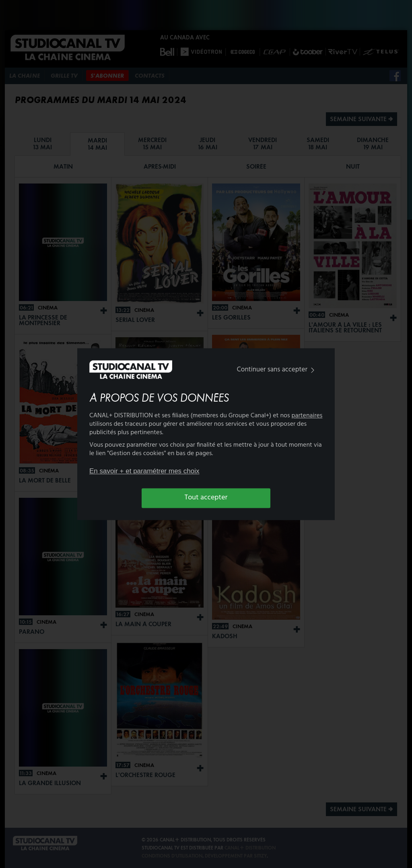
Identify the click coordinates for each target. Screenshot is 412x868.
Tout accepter (206, 498)
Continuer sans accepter (277, 370)
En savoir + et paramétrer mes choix (144, 471)
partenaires (307, 416)
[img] (313, 370)
